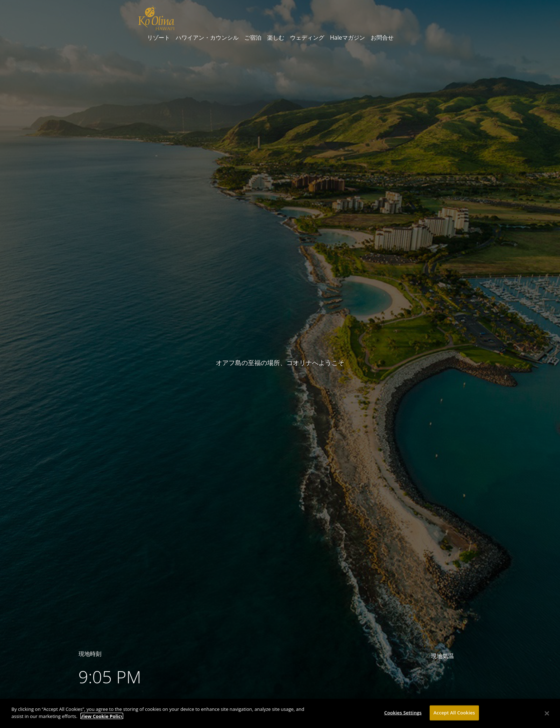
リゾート (159, 38)
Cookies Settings (403, 714)
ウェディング (307, 38)
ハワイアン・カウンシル (207, 38)
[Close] (547, 715)
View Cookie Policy (102, 718)
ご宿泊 (253, 38)
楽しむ (276, 38)
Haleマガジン (347, 38)
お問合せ (382, 38)
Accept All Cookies (454, 714)
